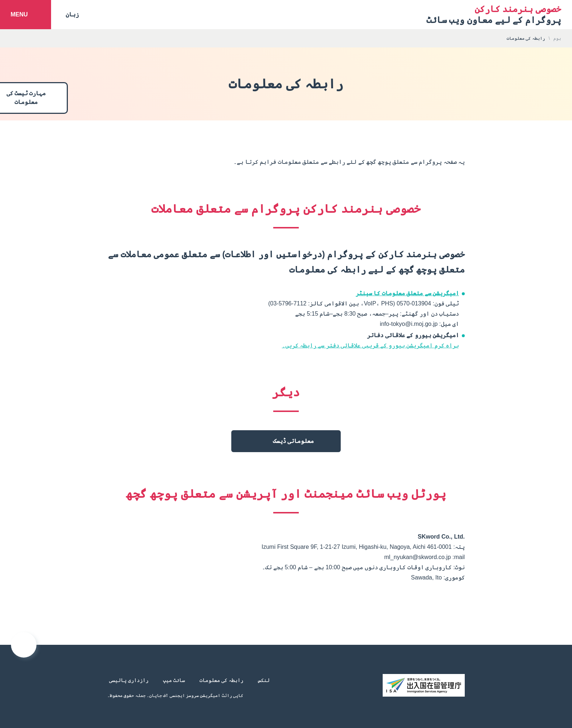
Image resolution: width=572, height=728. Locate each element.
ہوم (557, 38)
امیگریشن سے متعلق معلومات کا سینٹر (407, 293)
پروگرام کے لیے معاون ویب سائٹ (494, 14)
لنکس (264, 680)
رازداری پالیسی (129, 680)
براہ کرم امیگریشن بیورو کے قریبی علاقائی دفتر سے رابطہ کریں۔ (370, 345)
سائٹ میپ (174, 680)
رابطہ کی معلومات (221, 680)
